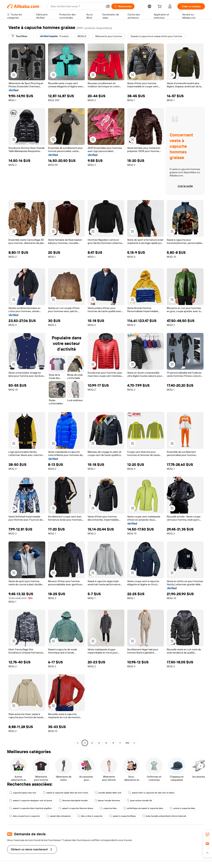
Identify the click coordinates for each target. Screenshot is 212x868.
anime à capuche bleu (182, 808)
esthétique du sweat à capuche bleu (143, 808)
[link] (207, 834)
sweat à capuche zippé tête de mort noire (66, 793)
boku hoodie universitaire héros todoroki (164, 816)
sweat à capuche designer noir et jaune (31, 800)
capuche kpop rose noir (23, 793)
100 (127, 743)
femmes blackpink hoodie (73, 800)
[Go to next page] (134, 743)
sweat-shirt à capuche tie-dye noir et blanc (151, 793)
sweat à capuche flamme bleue (76, 808)
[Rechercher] (123, 6)
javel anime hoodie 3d (139, 800)
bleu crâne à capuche (90, 816)
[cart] (160, 7)
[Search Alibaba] (77, 6)
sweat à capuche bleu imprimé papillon (31, 808)
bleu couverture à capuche (25, 816)
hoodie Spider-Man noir (108, 793)
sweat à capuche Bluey (122, 816)
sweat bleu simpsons (59, 816)
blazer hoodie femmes (107, 800)
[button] (108, 6)
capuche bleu (108, 808)
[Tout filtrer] (19, 36)
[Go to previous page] (78, 743)
